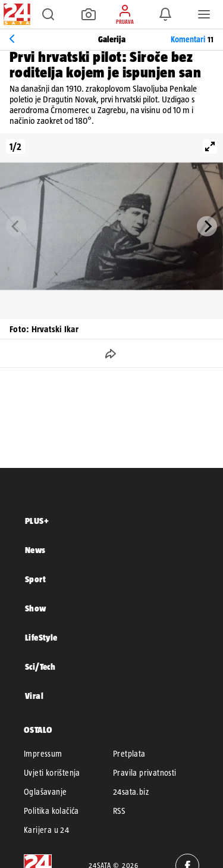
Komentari (192, 39)
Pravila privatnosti (145, 773)
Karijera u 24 (46, 830)
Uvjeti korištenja (52, 773)
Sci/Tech (40, 666)
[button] (48, 14)
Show (36, 608)
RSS (119, 811)
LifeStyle (41, 637)
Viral (34, 696)
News (35, 550)
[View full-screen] (210, 146)
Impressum (43, 754)
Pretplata (129, 754)
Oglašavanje (45, 792)
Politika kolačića (51, 811)
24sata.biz (131, 792)
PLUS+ (37, 521)
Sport (35, 579)
